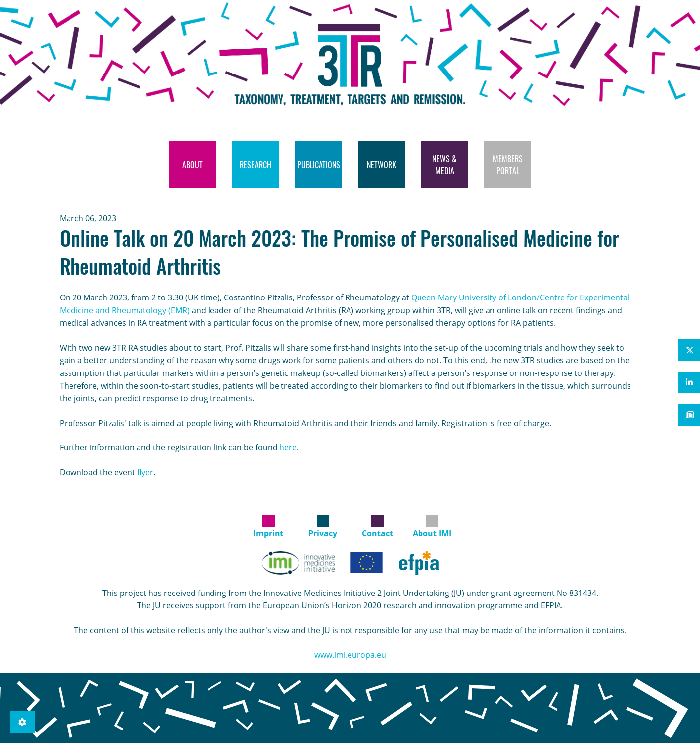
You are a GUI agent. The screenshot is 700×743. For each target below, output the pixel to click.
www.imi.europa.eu (350, 655)
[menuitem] (192, 165)
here (288, 447)
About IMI (432, 533)
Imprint (268, 533)
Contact (378, 533)
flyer (145, 472)
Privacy (323, 533)
